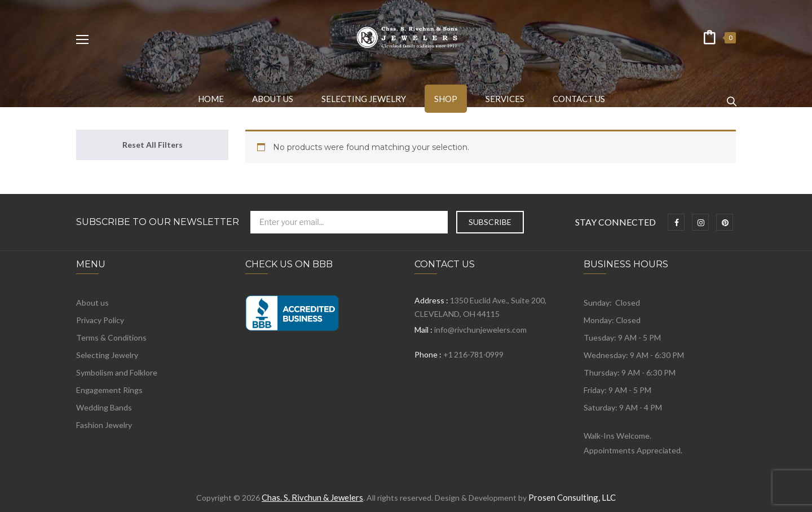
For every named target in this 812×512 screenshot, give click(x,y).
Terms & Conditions (111, 337)
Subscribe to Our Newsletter (158, 222)
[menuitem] (211, 99)
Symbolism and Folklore (117, 372)
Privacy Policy (100, 320)
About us (92, 303)
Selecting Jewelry (107, 355)
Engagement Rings (109, 390)
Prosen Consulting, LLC (572, 497)
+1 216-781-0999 (473, 354)
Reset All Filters (153, 145)
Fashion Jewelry (104, 425)
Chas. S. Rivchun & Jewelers (312, 497)
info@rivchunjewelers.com (480, 330)
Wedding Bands (104, 407)
